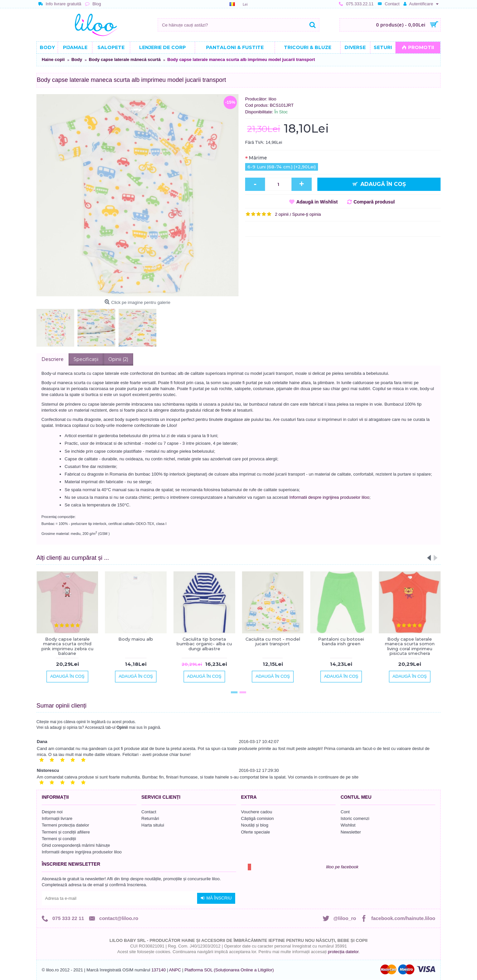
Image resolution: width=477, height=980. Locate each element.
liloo (272, 99)
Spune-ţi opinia (307, 214)
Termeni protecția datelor (65, 825)
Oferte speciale (256, 832)
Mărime (258, 158)
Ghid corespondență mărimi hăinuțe (76, 845)
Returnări (150, 818)
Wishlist (348, 825)
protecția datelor (343, 952)
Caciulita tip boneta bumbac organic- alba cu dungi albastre (204, 644)
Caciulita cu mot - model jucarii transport (273, 641)
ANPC (175, 970)
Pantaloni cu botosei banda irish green (341, 641)
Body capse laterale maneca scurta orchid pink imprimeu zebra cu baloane (67, 646)
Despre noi (52, 812)
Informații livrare (57, 818)
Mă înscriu (216, 898)
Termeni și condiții (59, 839)
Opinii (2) (118, 359)
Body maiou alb (136, 639)
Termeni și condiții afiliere (66, 832)
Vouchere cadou (257, 812)
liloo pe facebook (342, 867)
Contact (149, 812)
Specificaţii (86, 359)
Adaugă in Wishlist (317, 202)
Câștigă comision (258, 818)
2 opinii (282, 214)
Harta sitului (153, 825)
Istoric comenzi (355, 818)
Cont (345, 812)
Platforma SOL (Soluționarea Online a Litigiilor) (229, 970)
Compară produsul (374, 202)
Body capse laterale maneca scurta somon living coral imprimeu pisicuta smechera (410, 646)
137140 (159, 970)
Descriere (53, 359)
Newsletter (351, 832)
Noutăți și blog (255, 825)
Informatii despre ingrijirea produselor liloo (329, 497)
